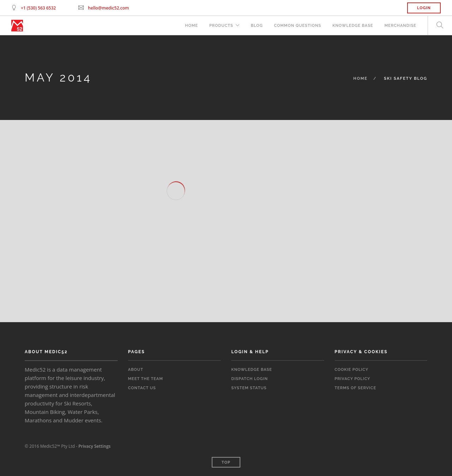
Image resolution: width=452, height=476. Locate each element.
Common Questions (298, 26)
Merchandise (400, 26)
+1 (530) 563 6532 (38, 8)
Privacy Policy (353, 379)
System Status (249, 388)
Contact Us (142, 388)
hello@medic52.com (108, 8)
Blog (257, 26)
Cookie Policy (352, 370)
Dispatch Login (249, 379)
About (136, 370)
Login (424, 8)
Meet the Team (146, 379)
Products (221, 26)
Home (192, 26)
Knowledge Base (353, 26)
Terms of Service (356, 388)
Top (226, 462)
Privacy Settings (94, 446)
